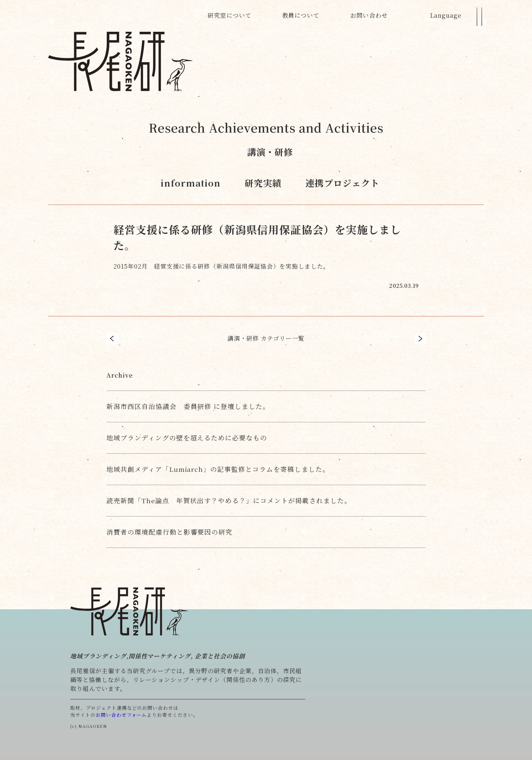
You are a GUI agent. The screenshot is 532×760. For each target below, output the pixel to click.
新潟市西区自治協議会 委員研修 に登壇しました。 (188, 406)
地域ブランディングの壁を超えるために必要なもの (187, 438)
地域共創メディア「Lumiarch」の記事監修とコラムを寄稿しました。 (218, 469)
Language (446, 15)
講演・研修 (270, 152)
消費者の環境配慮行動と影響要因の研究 (169, 532)
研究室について (230, 15)
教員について (301, 15)
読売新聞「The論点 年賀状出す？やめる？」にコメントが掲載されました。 (229, 500)
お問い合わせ (369, 15)
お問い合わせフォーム (121, 715)
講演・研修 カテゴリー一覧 (266, 338)
